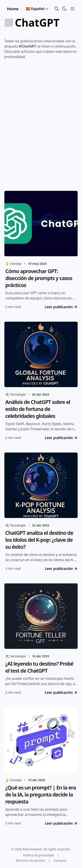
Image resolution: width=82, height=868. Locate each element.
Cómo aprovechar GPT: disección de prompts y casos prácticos (39, 278)
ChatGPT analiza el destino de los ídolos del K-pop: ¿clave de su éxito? (39, 540)
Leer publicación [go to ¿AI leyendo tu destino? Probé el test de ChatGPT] (61, 692)
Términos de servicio (30, 860)
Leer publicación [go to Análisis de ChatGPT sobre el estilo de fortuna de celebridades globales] (61, 438)
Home (13, 9)
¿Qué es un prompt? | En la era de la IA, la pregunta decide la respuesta (41, 795)
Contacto (60, 860)
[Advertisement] (41, 126)
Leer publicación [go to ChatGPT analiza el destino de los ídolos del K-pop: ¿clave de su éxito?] (61, 569)
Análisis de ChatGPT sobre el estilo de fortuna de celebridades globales (38, 409)
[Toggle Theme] (65, 9)
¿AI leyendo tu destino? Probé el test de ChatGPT (39, 667)
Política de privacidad (38, 855)
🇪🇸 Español (37, 9)
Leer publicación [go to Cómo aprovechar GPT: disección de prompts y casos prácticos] (61, 307)
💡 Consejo (13, 264)
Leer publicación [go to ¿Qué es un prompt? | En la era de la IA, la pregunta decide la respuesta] (61, 823)
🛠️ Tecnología (15, 394)
